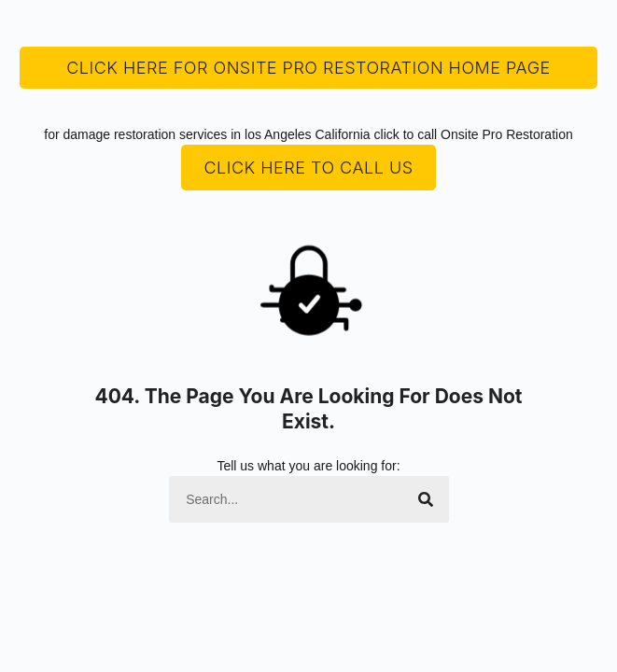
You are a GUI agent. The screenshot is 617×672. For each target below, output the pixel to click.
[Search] (426, 499)
